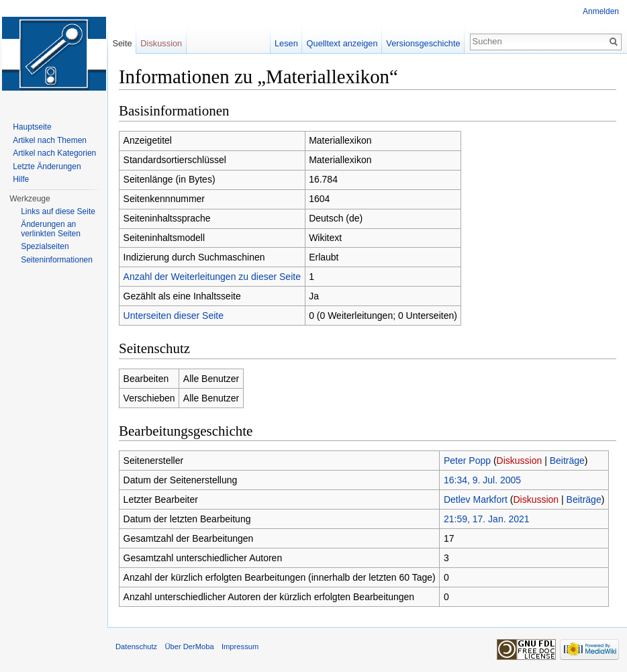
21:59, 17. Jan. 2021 (487, 519)
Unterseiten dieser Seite (174, 316)
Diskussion (520, 461)
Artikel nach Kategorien (54, 153)
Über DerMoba (189, 646)
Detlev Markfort (476, 499)
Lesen (286, 43)
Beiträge (567, 461)
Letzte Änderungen (47, 166)
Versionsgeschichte (423, 43)
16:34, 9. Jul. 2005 (482, 480)
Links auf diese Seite (58, 211)
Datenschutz (136, 646)
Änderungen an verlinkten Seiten (51, 229)
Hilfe (21, 179)
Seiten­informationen (57, 260)
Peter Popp (467, 461)
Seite (122, 43)
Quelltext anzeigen (342, 43)
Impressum (240, 646)
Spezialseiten (45, 246)
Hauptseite (32, 127)
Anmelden (601, 11)
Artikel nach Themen (50, 140)
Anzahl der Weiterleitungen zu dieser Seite (212, 277)
